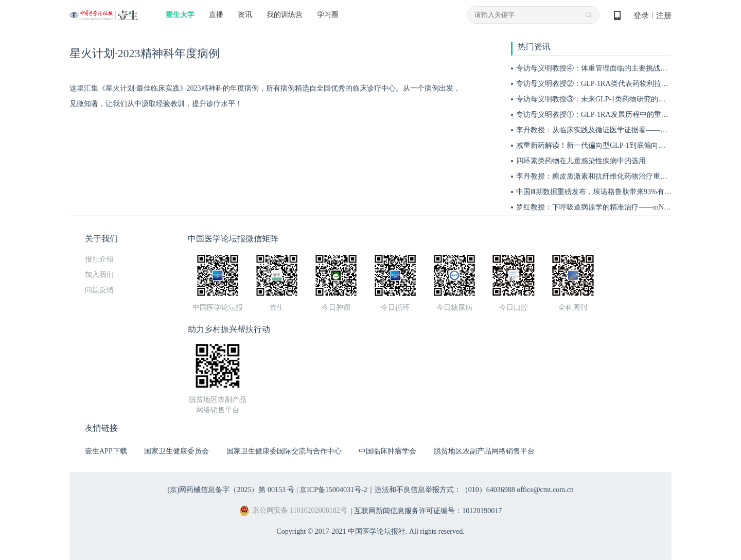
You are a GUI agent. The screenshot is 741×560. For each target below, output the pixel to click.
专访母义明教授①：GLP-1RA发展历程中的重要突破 (599, 115)
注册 (664, 15)
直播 (216, 15)
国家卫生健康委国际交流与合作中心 (284, 451)
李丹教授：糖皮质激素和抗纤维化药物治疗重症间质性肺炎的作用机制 (628, 176)
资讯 (245, 15)
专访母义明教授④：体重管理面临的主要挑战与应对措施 (606, 68)
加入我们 (99, 275)
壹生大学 (180, 15)
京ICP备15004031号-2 (333, 490)
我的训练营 (285, 15)
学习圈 (328, 15)
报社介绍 (99, 259)
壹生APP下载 (106, 451)
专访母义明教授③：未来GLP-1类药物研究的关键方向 (602, 99)
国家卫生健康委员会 (177, 451)
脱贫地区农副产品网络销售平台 (484, 451)
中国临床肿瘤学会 (387, 451)
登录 (641, 15)
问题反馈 (99, 290)
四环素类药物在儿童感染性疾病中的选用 (581, 161)
